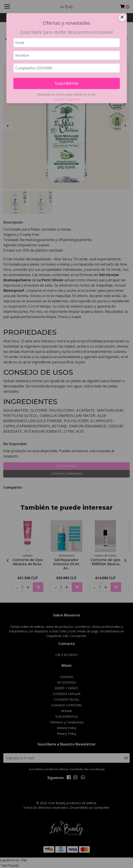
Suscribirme (67, 83)
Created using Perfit (67, 99)
